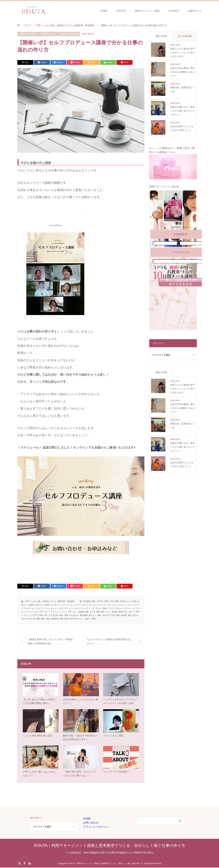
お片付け (39, 605)
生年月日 (106, 615)
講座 (43, 619)
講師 (38, 619)
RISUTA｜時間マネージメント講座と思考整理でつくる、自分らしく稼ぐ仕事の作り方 (110, 846)
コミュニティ (118, 605)
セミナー (54, 608)
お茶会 (47, 605)
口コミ (27, 615)
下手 (70, 612)
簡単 (118, 615)
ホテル (118, 608)
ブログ (111, 608)
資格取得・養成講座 (69, 34)
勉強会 (115, 612)
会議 (86, 612)
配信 (66, 619)
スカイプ (39, 608)
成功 (66, 615)
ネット (67, 608)
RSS (30, 864)
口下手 (34, 615)
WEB (106, 601)
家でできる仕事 (52, 615)
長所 (71, 619)
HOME (104, 11)
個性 (98, 612)
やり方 (53, 605)
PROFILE (121, 11)
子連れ (41, 615)
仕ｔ (75, 612)
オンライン (87, 605)
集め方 (88, 619)
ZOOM (123, 601)
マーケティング (128, 608)
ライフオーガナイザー (40, 612)
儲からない (106, 612)
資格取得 (55, 619)
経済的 (124, 615)
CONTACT (174, 11)
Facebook (24, 864)
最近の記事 (161, 36)
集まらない (79, 619)
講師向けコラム (49, 34)
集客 (94, 619)
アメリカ (61, 605)
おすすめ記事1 (185, 36)
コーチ (127, 605)
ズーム (47, 608)
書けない (93, 615)
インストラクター (74, 605)
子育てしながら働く (28, 34)
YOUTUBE (114, 601)
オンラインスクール (102, 605)
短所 (113, 615)
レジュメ (63, 612)
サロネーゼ (29, 608)
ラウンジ (54, 612)
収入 (126, 612)
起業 (61, 619)
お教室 (31, 605)
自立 (30, 619)
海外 (99, 615)
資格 (48, 619)
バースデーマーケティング (83, 608)
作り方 (92, 612)
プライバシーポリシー (96, 827)
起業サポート (195, 11)
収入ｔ (132, 612)
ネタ (61, 608)
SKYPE (100, 601)
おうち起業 (132, 601)
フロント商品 (101, 608)
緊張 (130, 615)
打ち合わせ (74, 615)
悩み (61, 615)
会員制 (81, 612)
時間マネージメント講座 (147, 11)
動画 (121, 612)
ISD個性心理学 (89, 601)
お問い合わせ (91, 823)
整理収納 (84, 615)
